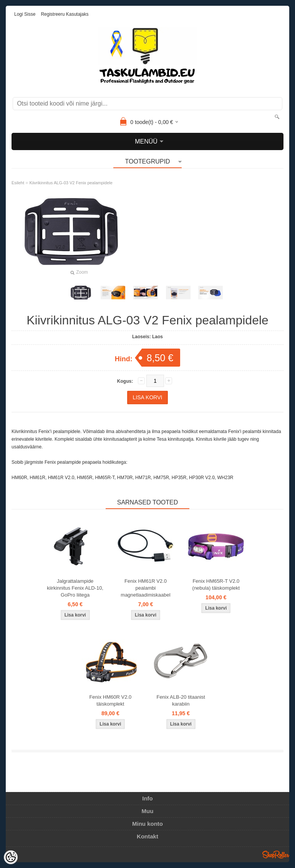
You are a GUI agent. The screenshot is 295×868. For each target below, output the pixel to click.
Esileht (18, 183)
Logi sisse (25, 14)
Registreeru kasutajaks (65, 14)
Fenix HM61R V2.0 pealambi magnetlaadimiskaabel (145, 588)
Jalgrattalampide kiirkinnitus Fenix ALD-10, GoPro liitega (75, 588)
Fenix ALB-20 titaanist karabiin (181, 700)
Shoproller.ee (276, 855)
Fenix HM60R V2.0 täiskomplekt (110, 700)
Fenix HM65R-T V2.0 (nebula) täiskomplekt (216, 584)
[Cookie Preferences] (11, 857)
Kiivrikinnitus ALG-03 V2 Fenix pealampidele (71, 183)
